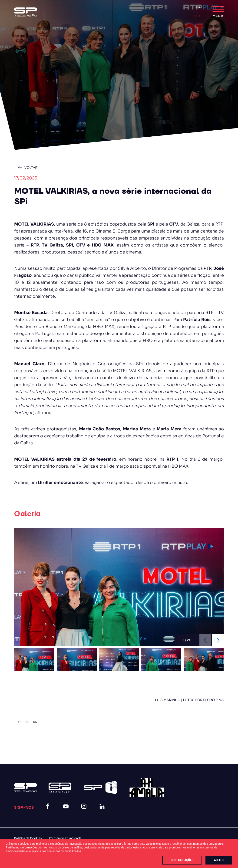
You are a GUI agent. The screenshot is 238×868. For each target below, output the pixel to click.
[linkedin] (103, 812)
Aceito (219, 860)
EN (198, 8)
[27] (147, 788)
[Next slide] (218, 640)
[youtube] (67, 812)
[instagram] (85, 812)
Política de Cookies (28, 838)
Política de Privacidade (65, 838)
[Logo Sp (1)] (26, 12)
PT (198, 16)
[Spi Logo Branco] (100, 787)
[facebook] (49, 812)
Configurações (182, 860)
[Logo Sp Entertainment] (60, 788)
